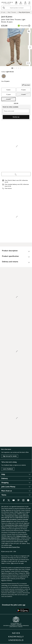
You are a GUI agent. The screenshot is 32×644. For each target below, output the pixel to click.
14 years (21, 95)
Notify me (16, 117)
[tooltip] (29, 26)
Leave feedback (8, 469)
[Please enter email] (16, 111)
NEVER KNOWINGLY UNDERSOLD (16, 637)
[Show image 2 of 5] (30, 47)
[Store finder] (16, 3)
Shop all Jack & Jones (24, 12)
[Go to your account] (21, 3)
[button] (29, 3)
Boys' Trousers (12, 12)
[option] (4, 76)
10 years (24, 90)
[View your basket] (25, 3)
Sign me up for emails (10, 456)
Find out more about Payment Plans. (11, 547)
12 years (8, 94)
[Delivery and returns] (16, 262)
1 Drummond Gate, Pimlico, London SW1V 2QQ (17, 516)
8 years (9, 90)
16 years (6, 100)
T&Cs (12, 563)
